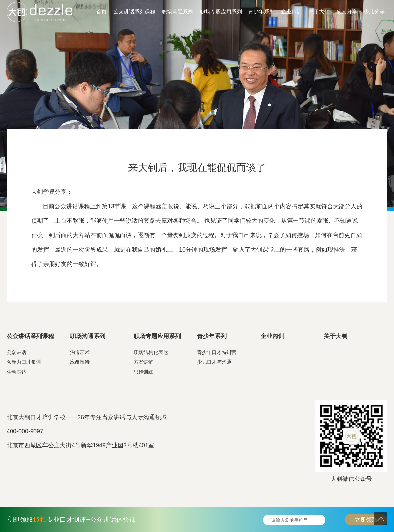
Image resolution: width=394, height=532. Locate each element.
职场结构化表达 (151, 352)
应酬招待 (80, 362)
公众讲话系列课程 (134, 12)
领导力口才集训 (24, 362)
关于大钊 (319, 12)
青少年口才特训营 (217, 352)
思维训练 (143, 372)
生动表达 (16, 372)
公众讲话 (16, 352)
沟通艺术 (80, 352)
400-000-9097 (25, 431)
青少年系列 (261, 12)
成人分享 (347, 12)
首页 (101, 12)
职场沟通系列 (178, 12)
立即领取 (366, 520)
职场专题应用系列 (221, 12)
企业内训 (292, 12)
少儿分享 (374, 12)
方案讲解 (143, 362)
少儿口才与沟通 (214, 362)
